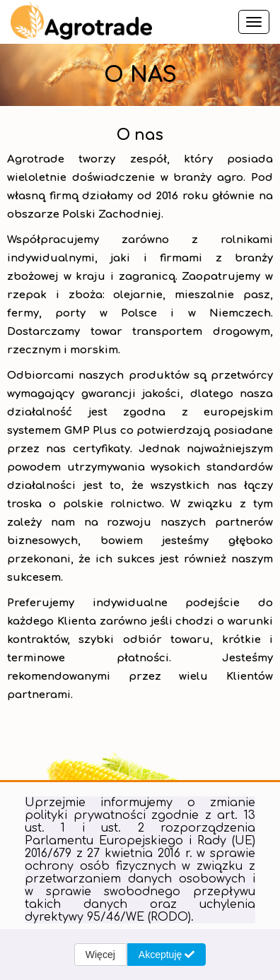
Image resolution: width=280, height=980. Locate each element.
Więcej (100, 955)
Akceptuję (167, 955)
